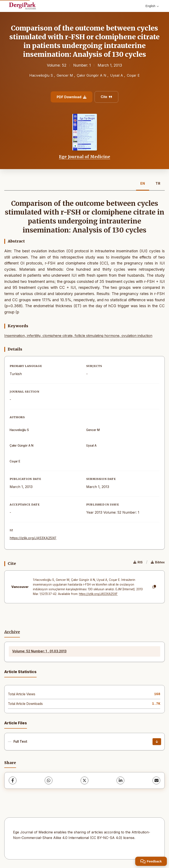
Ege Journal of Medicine (85, 157)
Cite (106, 97)
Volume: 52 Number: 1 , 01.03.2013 (39, 651)
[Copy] (154, 587)
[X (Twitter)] (84, 780)
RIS (138, 562)
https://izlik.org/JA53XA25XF (33, 538)
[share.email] (156, 780)
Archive (12, 632)
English (152, 6)
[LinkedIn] (120, 780)
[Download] (157, 742)
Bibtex (158, 562)
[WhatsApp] (49, 780)
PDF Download (72, 97)
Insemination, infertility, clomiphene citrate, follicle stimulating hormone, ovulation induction (78, 336)
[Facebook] (13, 780)
